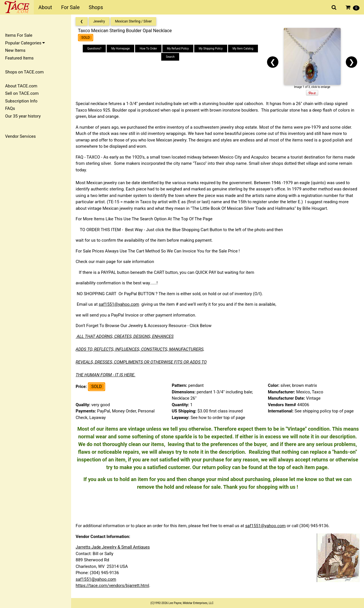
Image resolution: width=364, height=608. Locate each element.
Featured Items (19, 58)
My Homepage (120, 49)
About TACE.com (21, 86)
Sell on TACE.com (22, 93)
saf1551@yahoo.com (119, 304)
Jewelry (99, 21)
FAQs (10, 108)
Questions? (94, 49)
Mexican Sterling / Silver (134, 21)
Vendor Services (20, 136)
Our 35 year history (23, 116)
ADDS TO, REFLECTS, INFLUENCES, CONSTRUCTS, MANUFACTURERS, (140, 349)
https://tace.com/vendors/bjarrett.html (112, 586)
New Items (15, 50)
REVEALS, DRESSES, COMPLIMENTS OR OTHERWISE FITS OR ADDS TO (141, 362)
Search (170, 57)
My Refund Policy (178, 49)
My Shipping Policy (211, 49)
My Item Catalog (243, 49)
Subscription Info (21, 101)
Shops (96, 7)
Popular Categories (25, 43)
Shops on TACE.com (24, 72)
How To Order (148, 49)
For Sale (70, 7)
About (45, 7)
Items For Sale (19, 35)
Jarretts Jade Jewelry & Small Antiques (113, 547)
